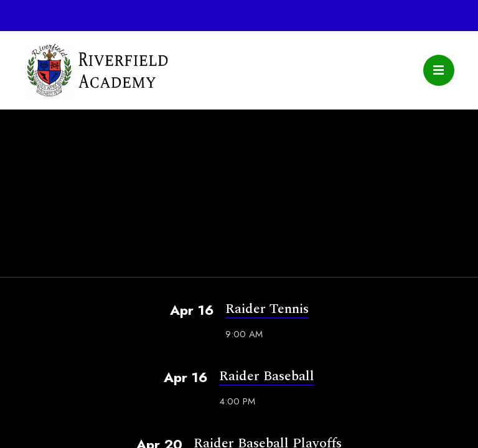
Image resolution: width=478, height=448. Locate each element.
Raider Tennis (267, 309)
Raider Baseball (267, 376)
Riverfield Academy (96, 70)
